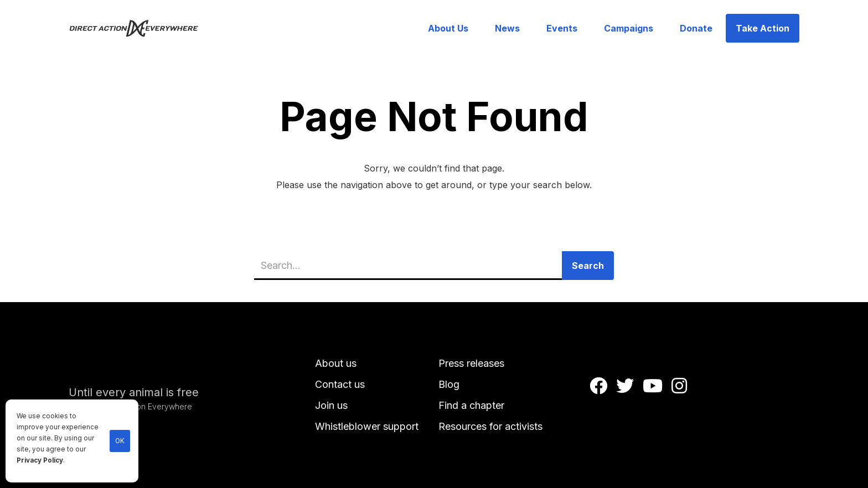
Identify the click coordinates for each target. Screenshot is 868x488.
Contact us (340, 384)
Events (562, 28)
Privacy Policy (40, 460)
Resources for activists (490, 426)
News (507, 28)
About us (336, 363)
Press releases (471, 363)
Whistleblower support (367, 426)
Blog (449, 384)
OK (120, 441)
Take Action (763, 28)
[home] (140, 28)
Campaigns (629, 28)
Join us (331, 405)
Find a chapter (471, 405)
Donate (696, 28)
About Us (448, 28)
